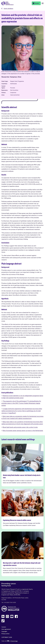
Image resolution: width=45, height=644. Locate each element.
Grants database (8, 9)
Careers (4, 627)
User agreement (6, 629)
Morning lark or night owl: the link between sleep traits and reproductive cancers (22, 554)
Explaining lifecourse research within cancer (22, 509)
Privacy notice (5, 634)
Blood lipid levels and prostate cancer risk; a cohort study (20, 427)
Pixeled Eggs (14, 641)
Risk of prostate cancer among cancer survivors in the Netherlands (23, 431)
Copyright (4, 631)
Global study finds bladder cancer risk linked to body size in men (22, 465)
